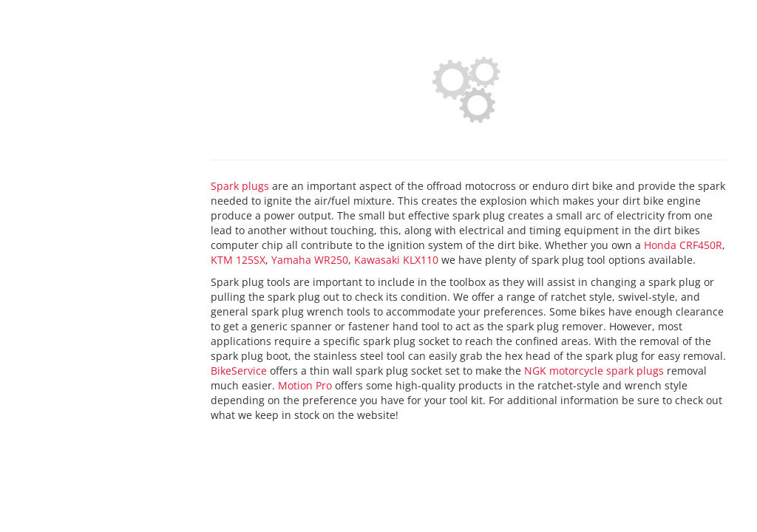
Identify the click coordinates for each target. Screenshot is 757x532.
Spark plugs (240, 186)
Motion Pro (305, 385)
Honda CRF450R (683, 245)
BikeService (239, 371)
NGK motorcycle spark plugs (594, 371)
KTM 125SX (238, 260)
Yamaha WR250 (310, 260)
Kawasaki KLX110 (396, 260)
